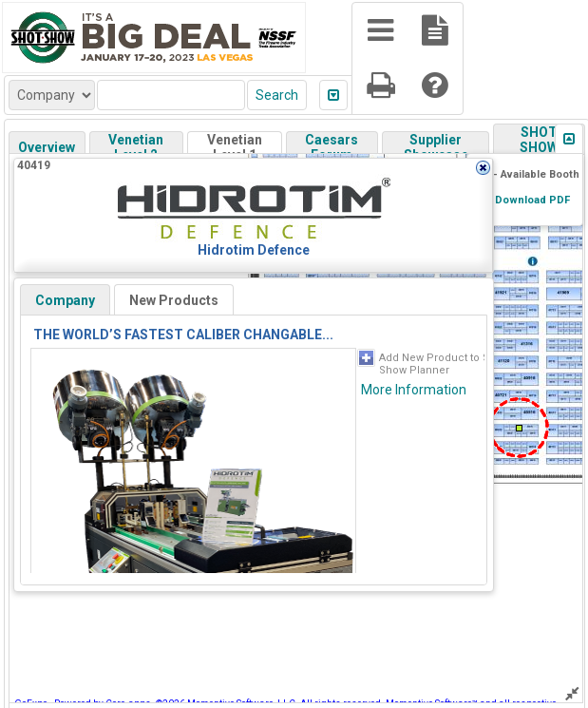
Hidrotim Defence (254, 250)
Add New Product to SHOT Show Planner (445, 364)
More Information (414, 390)
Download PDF (532, 200)
